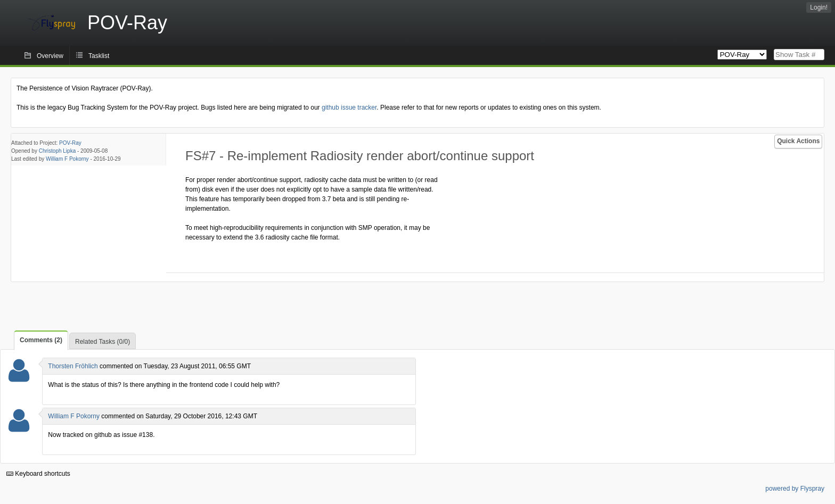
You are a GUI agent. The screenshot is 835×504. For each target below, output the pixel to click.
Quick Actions (798, 141)
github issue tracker (349, 108)
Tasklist (99, 56)
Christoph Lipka (57, 151)
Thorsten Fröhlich (73, 366)
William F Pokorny (67, 159)
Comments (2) (41, 340)
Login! (819, 7)
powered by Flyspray (795, 489)
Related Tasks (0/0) (103, 342)
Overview (50, 56)
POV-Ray (70, 143)
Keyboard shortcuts (38, 474)
